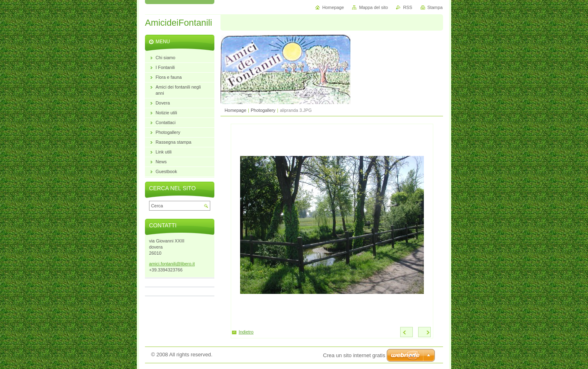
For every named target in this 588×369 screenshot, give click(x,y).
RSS (408, 7)
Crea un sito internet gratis (354, 355)
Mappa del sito (373, 7)
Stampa (435, 7)
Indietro (246, 332)
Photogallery (263, 110)
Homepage (235, 110)
